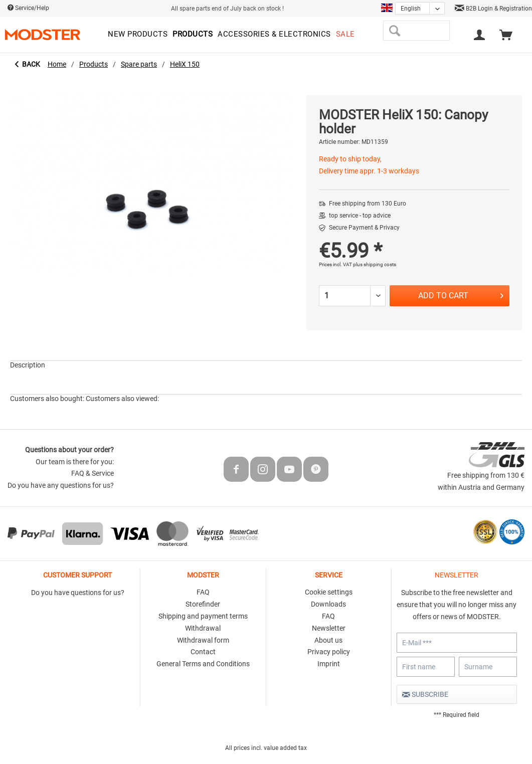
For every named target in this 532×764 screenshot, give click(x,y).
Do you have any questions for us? (61, 485)
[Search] (394, 31)
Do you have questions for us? (78, 593)
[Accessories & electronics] (274, 35)
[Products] (193, 35)
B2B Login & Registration (493, 9)
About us (328, 640)
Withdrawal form (203, 640)
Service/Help (28, 8)
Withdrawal (203, 628)
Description (28, 365)
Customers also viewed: (122, 399)
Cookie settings (329, 592)
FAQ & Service (93, 473)
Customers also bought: (47, 399)
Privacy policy (329, 652)
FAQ (203, 592)
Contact (203, 652)
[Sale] (345, 35)
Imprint (329, 664)
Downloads (328, 604)
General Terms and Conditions (203, 664)
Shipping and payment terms (203, 616)
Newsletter (329, 628)
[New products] (138, 35)
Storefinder (203, 604)
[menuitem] (138, 35)
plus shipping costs (375, 264)
